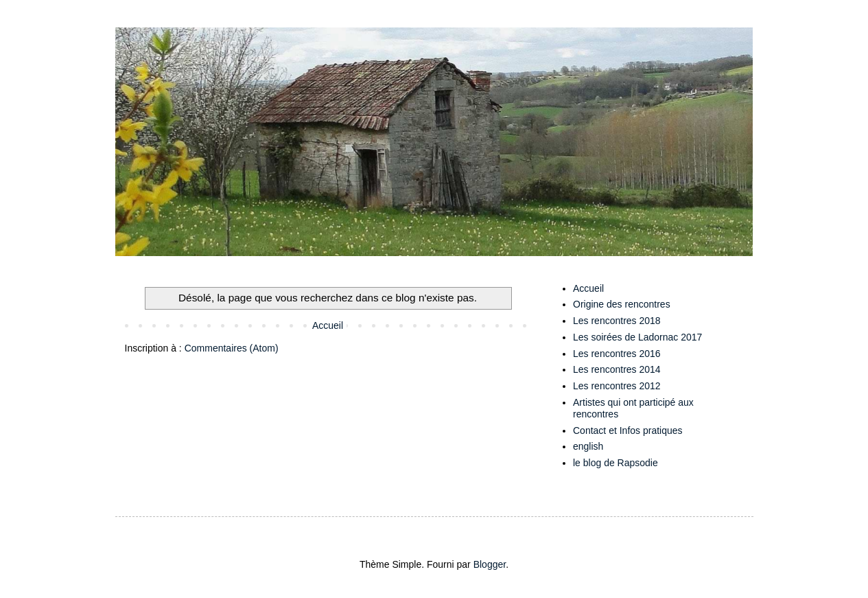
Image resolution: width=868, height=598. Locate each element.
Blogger (490, 564)
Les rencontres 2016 (617, 354)
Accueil (328, 325)
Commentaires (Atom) (232, 348)
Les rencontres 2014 (617, 369)
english (588, 446)
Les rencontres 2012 (617, 386)
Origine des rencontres (622, 304)
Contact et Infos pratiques (628, 430)
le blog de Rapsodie (615, 463)
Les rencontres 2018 (617, 321)
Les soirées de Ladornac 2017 (637, 337)
